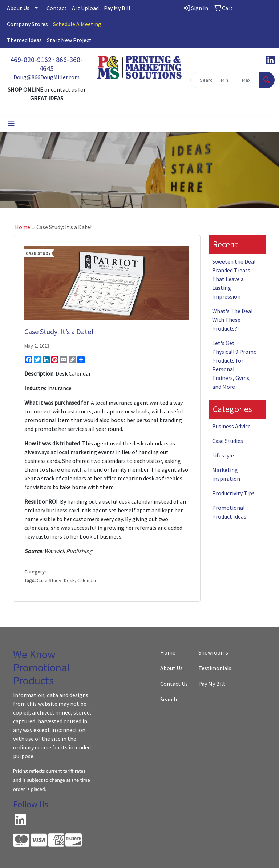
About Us (18, 8)
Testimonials (213, 668)
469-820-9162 (31, 59)
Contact (57, 8)
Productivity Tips (233, 493)
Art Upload (85, 8)
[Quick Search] (204, 80)
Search (169, 699)
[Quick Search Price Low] (228, 80)
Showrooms (213, 652)
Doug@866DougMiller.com (46, 77)
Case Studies (228, 441)
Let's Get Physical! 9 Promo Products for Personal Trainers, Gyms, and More (234, 365)
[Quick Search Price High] (249, 80)
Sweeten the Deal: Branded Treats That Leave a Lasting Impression (234, 279)
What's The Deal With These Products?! (232, 320)
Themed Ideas (24, 40)
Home (23, 227)
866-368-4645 (61, 64)
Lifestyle (223, 455)
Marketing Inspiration (226, 474)
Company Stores (27, 24)
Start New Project (69, 40)
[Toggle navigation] (11, 124)
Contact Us (174, 684)
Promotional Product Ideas (229, 512)
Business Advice (231, 426)
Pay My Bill (117, 8)
